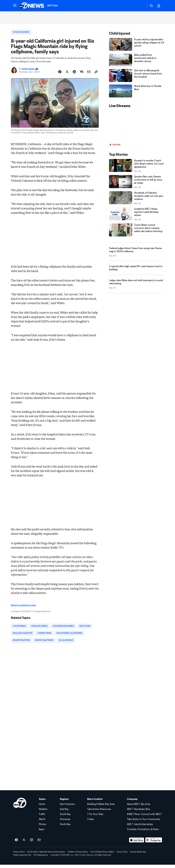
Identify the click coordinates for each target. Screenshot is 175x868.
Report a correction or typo (23, 607)
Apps (41, 833)
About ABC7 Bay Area (139, 807)
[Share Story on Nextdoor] (82, 74)
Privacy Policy (19, 855)
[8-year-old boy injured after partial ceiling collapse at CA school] (137, 46)
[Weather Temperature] (142, 6)
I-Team (91, 823)
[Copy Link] (96, 74)
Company (132, 802)
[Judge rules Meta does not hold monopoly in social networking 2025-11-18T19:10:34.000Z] (137, 287)
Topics (42, 802)
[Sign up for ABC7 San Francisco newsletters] (39, 843)
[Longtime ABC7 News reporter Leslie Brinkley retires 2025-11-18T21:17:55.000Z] (137, 216)
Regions (64, 802)
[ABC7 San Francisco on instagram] (32, 843)
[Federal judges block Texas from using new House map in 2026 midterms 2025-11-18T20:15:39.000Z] (137, 254)
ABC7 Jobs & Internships (140, 828)
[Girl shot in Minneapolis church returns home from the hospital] (137, 77)
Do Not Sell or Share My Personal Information (46, 855)
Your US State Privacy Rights (102, 855)
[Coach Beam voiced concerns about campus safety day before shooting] (137, 232)
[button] (15, 5)
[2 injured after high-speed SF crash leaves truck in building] (137, 271)
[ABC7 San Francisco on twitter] (24, 843)
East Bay (64, 812)
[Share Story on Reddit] (74, 74)
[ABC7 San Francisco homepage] (32, 6)
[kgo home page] (20, 806)
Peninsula (65, 823)
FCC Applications (41, 858)
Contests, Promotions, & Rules (143, 833)
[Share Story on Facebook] (60, 74)
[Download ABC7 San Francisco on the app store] (137, 843)
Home (42, 807)
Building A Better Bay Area (101, 807)
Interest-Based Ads (138, 855)
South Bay (65, 817)
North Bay (65, 828)
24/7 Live (53, 5)
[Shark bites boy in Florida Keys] (137, 93)
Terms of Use (122, 855)
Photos (42, 828)
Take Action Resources (99, 812)
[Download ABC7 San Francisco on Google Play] (154, 843)
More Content (95, 802)
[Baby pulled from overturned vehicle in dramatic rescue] (137, 62)
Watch (42, 823)
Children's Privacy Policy (78, 855)
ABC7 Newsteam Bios (138, 812)
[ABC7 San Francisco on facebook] (16, 843)
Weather (43, 812)
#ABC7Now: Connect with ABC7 (144, 817)
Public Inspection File (22, 858)
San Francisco (67, 807)
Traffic (42, 817)
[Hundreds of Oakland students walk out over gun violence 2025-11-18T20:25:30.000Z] (137, 200)
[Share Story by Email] (89, 74)
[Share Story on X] (67, 74)
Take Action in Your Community (143, 823)
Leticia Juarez (28, 71)
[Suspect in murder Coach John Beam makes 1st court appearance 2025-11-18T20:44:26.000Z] (137, 167)
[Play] (137, 128)
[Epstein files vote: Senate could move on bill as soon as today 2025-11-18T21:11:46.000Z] (137, 184)
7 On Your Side (95, 817)
